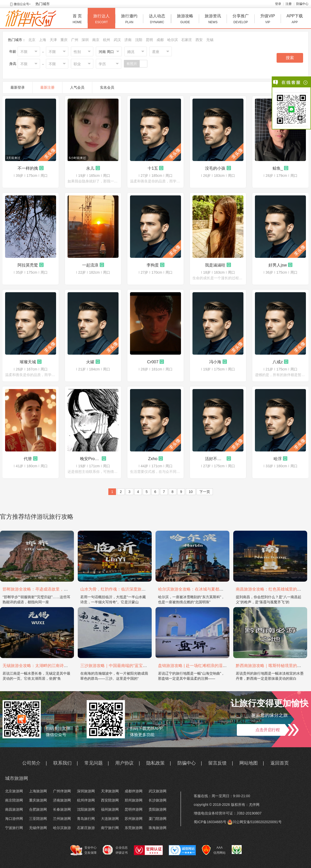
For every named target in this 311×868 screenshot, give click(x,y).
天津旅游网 (110, 791)
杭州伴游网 (86, 800)
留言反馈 (217, 763)
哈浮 (278, 459)
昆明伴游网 (134, 809)
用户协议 (124, 763)
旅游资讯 (213, 19)
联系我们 (62, 763)
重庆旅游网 (38, 800)
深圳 (85, 40)
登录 (278, 4)
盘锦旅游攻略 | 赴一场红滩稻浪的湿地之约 (196, 666)
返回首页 (280, 763)
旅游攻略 (185, 19)
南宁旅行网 (110, 828)
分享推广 (241, 19)
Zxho (153, 459)
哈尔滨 (173, 40)
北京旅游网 (14, 791)
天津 (53, 40)
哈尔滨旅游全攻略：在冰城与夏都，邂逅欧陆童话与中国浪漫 (213, 589)
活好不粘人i (215, 459)
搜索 (290, 58)
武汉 (117, 40)
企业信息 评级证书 (115, 850)
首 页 (77, 19)
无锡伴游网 (38, 828)
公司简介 (31, 763)
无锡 (210, 40)
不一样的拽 (28, 168)
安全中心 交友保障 (83, 850)
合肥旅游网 (38, 809)
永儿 (90, 168)
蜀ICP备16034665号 (210, 822)
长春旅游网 (62, 809)
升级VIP (268, 19)
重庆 (64, 40)
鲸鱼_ (278, 168)
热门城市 (43, 4)
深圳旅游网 (86, 791)
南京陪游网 (14, 800)
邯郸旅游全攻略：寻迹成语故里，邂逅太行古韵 (45, 589)
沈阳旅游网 (86, 809)
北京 (32, 40)
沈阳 (139, 40)
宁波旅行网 (14, 828)
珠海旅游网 (158, 828)
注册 (289, 4)
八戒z (278, 362)
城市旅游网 (17, 778)
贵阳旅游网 (158, 809)
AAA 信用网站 (214, 850)
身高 (13, 64)
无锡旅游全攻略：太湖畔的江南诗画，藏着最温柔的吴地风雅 (58, 666)
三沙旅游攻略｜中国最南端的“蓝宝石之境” (118, 666)
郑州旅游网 (134, 800)
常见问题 (94, 763)
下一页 (205, 492)
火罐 (90, 362)
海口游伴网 (14, 819)
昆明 (149, 40)
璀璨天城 (28, 362)
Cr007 (153, 362)
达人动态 (157, 19)
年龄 (13, 51)
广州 (75, 40)
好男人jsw (278, 265)
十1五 (153, 168)
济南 (128, 40)
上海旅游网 (38, 791)
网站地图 (249, 763)
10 (191, 492)
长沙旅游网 (158, 800)
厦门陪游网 (158, 819)
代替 (28, 459)
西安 (199, 40)
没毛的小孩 (215, 168)
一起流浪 (90, 265)
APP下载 (295, 19)
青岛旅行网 (86, 819)
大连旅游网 (110, 819)
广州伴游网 (62, 791)
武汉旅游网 (158, 791)
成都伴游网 (134, 791)
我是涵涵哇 (215, 265)
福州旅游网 (110, 809)
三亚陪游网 (38, 819)
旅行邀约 (129, 19)
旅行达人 (101, 19)
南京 (96, 40)
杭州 (107, 40)
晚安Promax (90, 459)
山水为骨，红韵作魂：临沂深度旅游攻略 (117, 589)
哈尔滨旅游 (62, 828)
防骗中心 (302, 4)
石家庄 (187, 40)
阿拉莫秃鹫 (28, 265)
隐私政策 (155, 763)
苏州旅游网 (134, 819)
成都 (160, 40)
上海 (43, 40)
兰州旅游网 (62, 819)
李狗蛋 (153, 265)
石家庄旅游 (86, 828)
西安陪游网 (110, 800)
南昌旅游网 (14, 809)
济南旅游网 (62, 800)
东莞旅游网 (134, 828)
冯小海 (215, 362)
